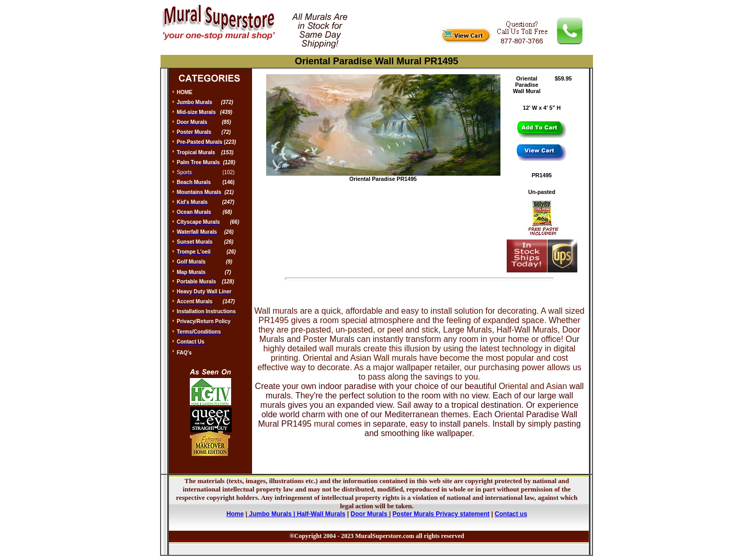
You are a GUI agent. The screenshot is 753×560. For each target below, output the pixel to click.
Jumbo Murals (270, 514)
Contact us (511, 514)
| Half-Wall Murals (320, 514)
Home (235, 514)
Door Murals (370, 514)
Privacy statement (463, 514)
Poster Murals (413, 514)
